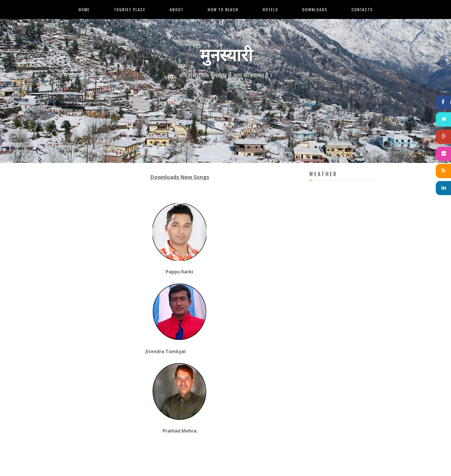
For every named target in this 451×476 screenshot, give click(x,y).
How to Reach (223, 9)
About (177, 9)
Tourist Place (130, 9)
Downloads (315, 9)
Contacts (362, 9)
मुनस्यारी (226, 53)
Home (84, 9)
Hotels (270, 9)
